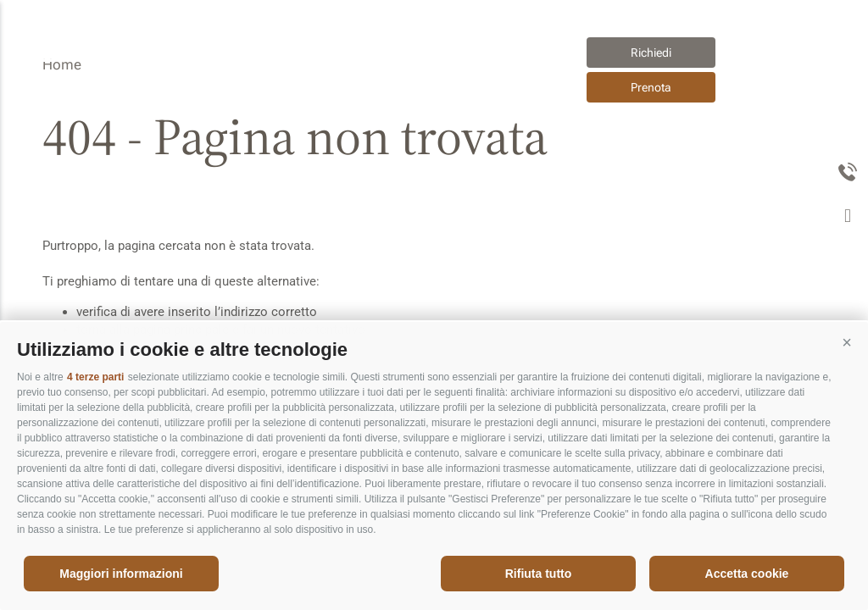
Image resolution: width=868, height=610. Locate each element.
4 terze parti (95, 377)
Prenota (651, 87)
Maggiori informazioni (121, 574)
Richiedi (651, 53)
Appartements (253, 88)
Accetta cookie (747, 574)
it (523, 69)
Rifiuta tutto (539, 574)
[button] (847, 343)
